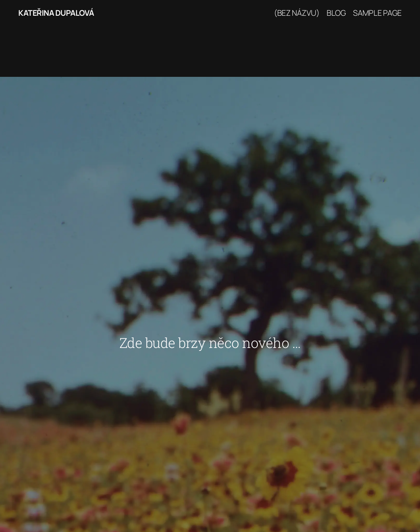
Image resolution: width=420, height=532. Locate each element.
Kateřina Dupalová (56, 13)
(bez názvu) (297, 13)
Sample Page (377, 13)
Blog (336, 13)
